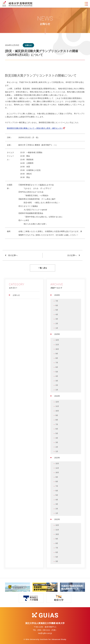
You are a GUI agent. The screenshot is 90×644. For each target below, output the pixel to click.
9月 (57, 354)
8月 (57, 358)
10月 (57, 349)
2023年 (57, 458)
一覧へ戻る (43, 268)
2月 (57, 324)
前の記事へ (13, 255)
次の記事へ (72, 255)
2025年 (57, 334)
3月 (57, 319)
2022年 (57, 519)
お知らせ (16, 295)
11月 (57, 345)
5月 (57, 310)
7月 (57, 301)
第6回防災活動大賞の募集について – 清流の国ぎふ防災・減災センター (35, 128)
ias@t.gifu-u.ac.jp (45, 633)
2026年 (57, 295)
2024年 (57, 396)
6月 (57, 306)
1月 (57, 328)
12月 (57, 340)
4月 (57, 315)
